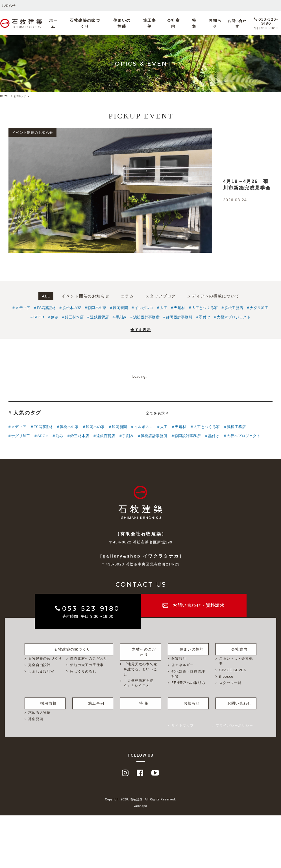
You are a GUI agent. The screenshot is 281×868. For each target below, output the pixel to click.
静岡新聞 (120, 308)
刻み (55, 317)
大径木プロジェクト (234, 317)
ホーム (70, 23)
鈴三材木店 (74, 317)
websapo (140, 802)
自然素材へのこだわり (89, 658)
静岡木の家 (97, 308)
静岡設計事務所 (179, 317)
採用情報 (45, 699)
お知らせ (202, 23)
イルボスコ (144, 308)
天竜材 (179, 308)
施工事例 (151, 23)
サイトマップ (183, 722)
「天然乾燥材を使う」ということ (139, 677)
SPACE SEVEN (233, 670)
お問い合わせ (224, 23)
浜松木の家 (72, 308)
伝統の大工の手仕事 (87, 664)
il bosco (226, 676)
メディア (23, 308)
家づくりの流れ (83, 671)
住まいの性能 (128, 23)
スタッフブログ (161, 296)
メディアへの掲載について (213, 296)
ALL (46, 296)
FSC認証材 (46, 308)
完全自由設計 (39, 664)
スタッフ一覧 (230, 682)
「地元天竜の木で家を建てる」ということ (140, 663)
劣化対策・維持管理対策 (188, 673)
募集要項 (36, 715)
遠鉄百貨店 (100, 317)
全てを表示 (141, 330)
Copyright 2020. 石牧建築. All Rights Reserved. (141, 796)
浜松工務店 (234, 308)
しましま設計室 (41, 671)
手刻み (121, 317)
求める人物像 (39, 709)
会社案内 (170, 23)
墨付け (204, 317)
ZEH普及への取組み (188, 682)
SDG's (39, 317)
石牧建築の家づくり (97, 23)
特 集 (186, 23)
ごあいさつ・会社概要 (236, 660)
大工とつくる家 (205, 308)
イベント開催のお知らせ (85, 296)
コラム (127, 296)
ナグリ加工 (259, 308)
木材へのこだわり (141, 648)
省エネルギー (183, 664)
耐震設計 (179, 658)
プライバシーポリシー (234, 722)
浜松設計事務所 (146, 317)
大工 (164, 308)
